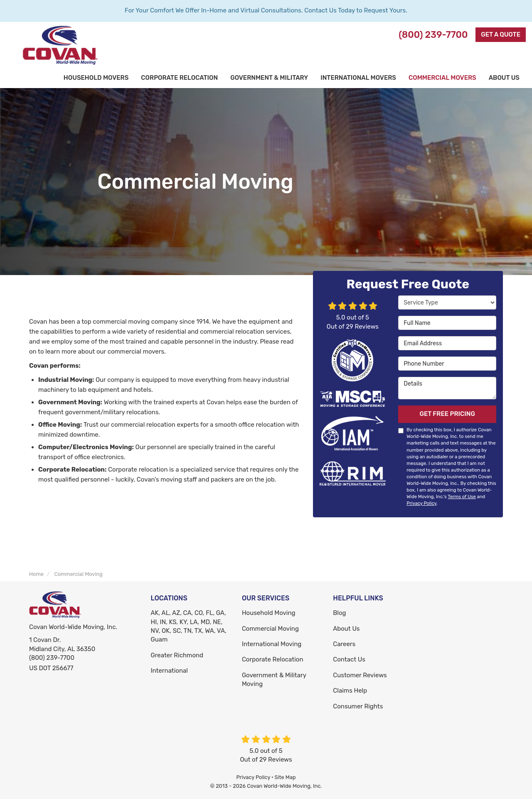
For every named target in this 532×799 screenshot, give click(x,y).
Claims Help (350, 691)
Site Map (285, 777)
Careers (344, 644)
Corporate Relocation (273, 659)
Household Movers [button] (96, 78)
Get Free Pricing (447, 414)
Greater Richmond (177, 655)
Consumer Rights (358, 706)
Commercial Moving (270, 629)
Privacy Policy (421, 503)
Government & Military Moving (274, 680)
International (169, 671)
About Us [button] (504, 78)
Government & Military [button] (269, 78)
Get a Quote (501, 34)
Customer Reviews (360, 675)
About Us (346, 629)
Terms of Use (462, 497)
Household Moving (269, 613)
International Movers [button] (358, 78)
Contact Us (349, 659)
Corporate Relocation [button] (179, 78)
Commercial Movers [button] (442, 78)
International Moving (272, 644)
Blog (339, 613)
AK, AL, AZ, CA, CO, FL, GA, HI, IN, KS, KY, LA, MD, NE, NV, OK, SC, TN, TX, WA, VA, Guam (189, 626)
